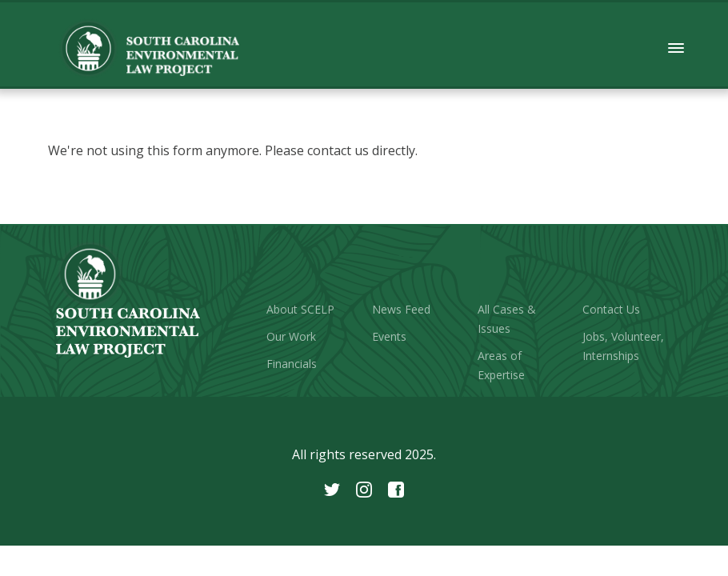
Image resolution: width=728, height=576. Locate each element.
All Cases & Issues (507, 319)
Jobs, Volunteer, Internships (623, 346)
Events (389, 336)
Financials (292, 364)
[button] (676, 48)
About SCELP (300, 309)
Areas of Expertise (501, 365)
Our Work (291, 336)
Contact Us (611, 309)
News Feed (401, 309)
